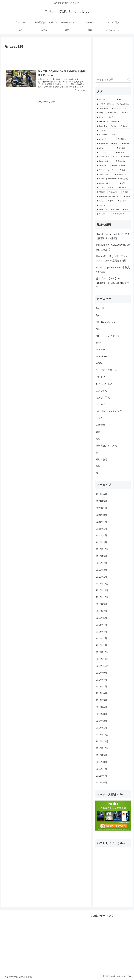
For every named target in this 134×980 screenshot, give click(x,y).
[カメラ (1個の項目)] (101, 201)
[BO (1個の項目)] (116, 157)
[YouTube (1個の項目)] (104, 214)
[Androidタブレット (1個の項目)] (107, 183)
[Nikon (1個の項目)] (127, 196)
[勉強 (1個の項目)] (125, 183)
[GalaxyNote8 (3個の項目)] (103, 108)
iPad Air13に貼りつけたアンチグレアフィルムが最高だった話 (113, 258)
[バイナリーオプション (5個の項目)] (106, 104)
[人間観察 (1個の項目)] (101, 192)
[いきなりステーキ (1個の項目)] (121, 166)
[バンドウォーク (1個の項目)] (113, 130)
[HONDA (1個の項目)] (125, 157)
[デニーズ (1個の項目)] (113, 205)
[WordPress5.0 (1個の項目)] (122, 174)
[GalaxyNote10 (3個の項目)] (124, 104)
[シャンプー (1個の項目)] (124, 201)
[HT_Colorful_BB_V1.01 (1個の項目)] (113, 135)
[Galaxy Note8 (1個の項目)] (105, 161)
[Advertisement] (46, 58)
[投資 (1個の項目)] (126, 210)
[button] (129, 80)
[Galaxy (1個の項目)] (115, 144)
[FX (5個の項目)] (123, 100)
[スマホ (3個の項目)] (101, 113)
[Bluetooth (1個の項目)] (123, 161)
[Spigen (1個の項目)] (125, 126)
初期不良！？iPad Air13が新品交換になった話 (113, 247)
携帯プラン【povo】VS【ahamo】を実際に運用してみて (112, 283)
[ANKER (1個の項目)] (124, 139)
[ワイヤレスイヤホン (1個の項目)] (107, 188)
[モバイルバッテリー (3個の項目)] (121, 108)
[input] (113, 80)
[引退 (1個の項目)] (115, 126)
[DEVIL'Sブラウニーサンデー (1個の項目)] (108, 210)
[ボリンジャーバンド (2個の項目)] (113, 117)
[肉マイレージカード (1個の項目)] (107, 170)
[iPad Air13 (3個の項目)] (114, 113)
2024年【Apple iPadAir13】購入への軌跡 (113, 270)
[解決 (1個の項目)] (112, 201)
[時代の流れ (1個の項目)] (103, 166)
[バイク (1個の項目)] (125, 188)
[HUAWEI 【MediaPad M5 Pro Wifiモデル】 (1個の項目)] (113, 179)
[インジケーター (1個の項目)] (105, 148)
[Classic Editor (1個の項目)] (104, 174)
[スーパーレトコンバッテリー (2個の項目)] (113, 122)
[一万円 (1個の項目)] (126, 144)
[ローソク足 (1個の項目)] (105, 152)
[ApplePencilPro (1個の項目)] (104, 157)
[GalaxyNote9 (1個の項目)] (121, 214)
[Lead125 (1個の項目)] (123, 152)
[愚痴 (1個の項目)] (125, 170)
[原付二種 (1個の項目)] (123, 148)
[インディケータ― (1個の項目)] (106, 139)
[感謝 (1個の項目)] (126, 192)
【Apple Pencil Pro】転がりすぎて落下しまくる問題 (113, 236)
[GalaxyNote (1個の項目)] (103, 126)
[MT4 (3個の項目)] (126, 113)
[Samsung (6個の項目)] (105, 100)
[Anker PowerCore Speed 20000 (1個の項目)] (109, 196)
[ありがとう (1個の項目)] (115, 192)
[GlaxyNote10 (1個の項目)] (103, 144)
